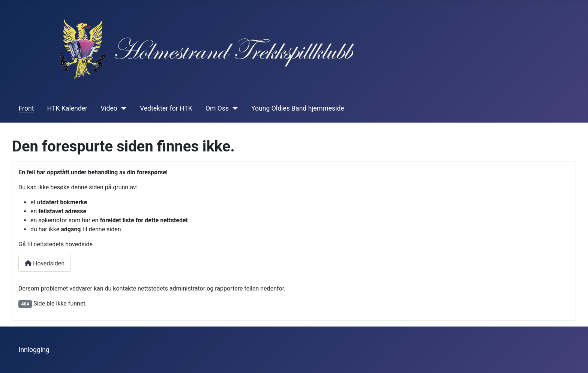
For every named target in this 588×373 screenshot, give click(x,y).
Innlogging (34, 350)
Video (109, 108)
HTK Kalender (67, 108)
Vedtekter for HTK (166, 108)
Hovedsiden (45, 263)
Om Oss (217, 108)
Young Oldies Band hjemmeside (298, 108)
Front (26, 108)
